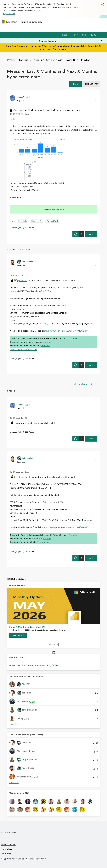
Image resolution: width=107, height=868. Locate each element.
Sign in (75, 35)
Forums (37, 60)
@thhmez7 (22, 280)
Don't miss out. (60, 49)
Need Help (23, 221)
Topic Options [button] (90, 84)
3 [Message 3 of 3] (18, 432)
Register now (9, 13)
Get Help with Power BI (61, 60)
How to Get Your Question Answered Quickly (31, 665)
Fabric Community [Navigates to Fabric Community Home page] (31, 22)
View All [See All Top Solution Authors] (14, 724)
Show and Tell (37, 221)
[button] (76, 84)
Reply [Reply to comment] (91, 365)
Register (65, 35)
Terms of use (7, 849)
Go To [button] (93, 35)
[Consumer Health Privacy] (36, 859)
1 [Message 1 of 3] (18, 228)
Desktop (85, 60)
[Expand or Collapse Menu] (4, 29)
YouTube (73, 338)
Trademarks (6, 853)
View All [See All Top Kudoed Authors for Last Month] (14, 783)
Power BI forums (18, 60)
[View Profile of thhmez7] (21, 97)
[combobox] (71, 41)
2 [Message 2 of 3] (18, 358)
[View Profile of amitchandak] (27, 261)
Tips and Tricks (53, 221)
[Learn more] (18, 635)
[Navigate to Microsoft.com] (10, 22)
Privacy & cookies (8, 844)
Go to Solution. (57, 210)
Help (84, 35)
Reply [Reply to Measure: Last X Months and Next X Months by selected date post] (91, 234)
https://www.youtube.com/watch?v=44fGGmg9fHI (67, 331)
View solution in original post (23, 349)
